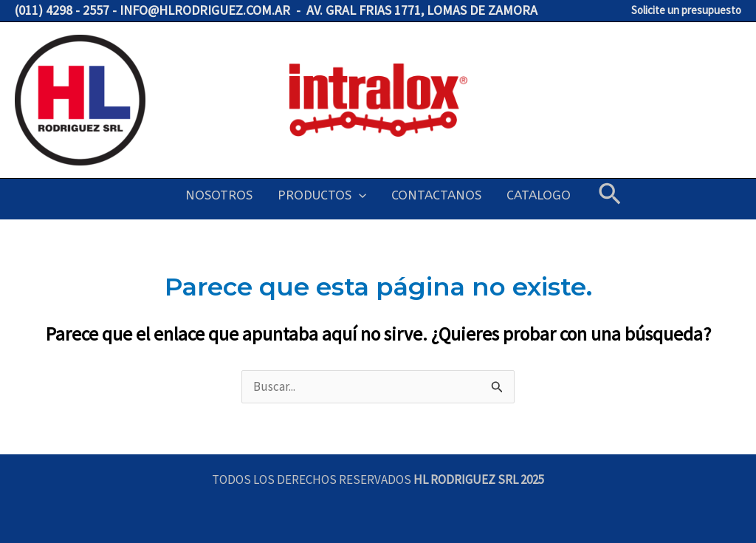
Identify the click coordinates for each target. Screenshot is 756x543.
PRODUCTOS (322, 195)
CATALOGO (539, 195)
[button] (610, 195)
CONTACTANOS (436, 195)
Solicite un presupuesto (686, 10)
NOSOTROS (219, 195)
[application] (359, 195)
